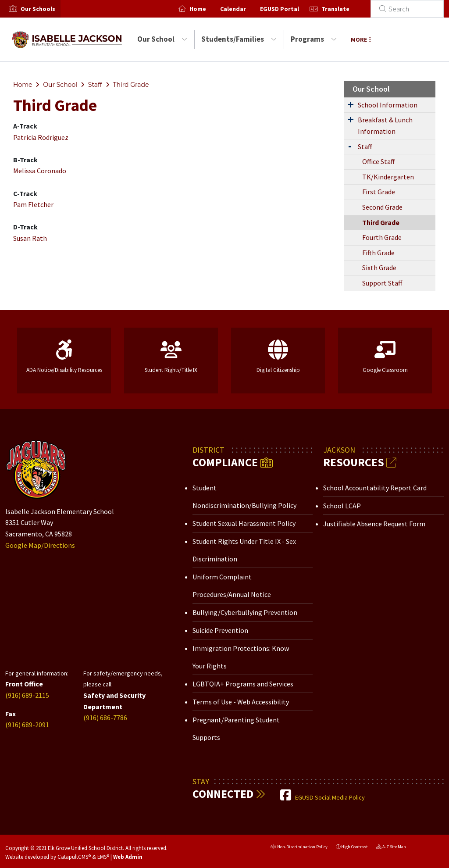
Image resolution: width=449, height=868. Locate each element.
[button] (38, 9)
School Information (388, 105)
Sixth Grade (379, 268)
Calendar (244, 9)
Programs (314, 39)
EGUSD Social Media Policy (330, 797)
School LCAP (342, 506)
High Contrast (355, 847)
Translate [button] (346, 9)
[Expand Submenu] (351, 104)
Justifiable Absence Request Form (374, 524)
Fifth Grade (378, 253)
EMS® (103, 857)
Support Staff (382, 283)
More (361, 39)
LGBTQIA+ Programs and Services (243, 684)
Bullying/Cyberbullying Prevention (245, 612)
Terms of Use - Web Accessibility (241, 702)
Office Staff (378, 161)
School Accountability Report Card (375, 488)
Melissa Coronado (40, 171)
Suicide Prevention (220, 630)
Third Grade (131, 85)
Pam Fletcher (33, 204)
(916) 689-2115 (27, 695)
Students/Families (239, 39)
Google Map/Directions (40, 545)
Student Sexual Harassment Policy (244, 523)
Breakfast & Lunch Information (385, 125)
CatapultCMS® (74, 857)
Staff (95, 85)
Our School (162, 39)
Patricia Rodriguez (41, 137)
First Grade (379, 192)
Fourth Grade (382, 237)
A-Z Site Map (391, 848)
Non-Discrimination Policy (299, 848)
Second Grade (382, 207)
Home (208, 9)
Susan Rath (30, 238)
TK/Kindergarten (388, 177)
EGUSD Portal (290, 9)
